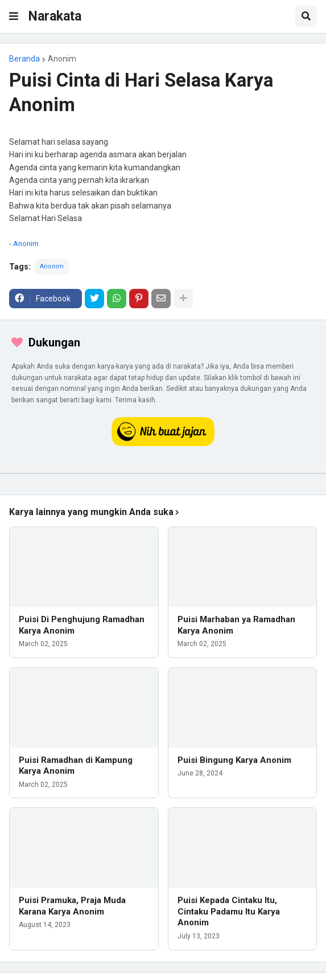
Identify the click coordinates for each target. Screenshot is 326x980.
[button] (14, 17)
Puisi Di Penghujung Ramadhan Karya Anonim (82, 625)
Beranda (24, 59)
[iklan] (163, 473)
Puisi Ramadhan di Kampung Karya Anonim (76, 766)
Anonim (62, 59)
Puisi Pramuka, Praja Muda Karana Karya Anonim (72, 906)
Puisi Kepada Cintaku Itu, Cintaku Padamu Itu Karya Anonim (229, 911)
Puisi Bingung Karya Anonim (234, 760)
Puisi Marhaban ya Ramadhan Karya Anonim (236, 625)
